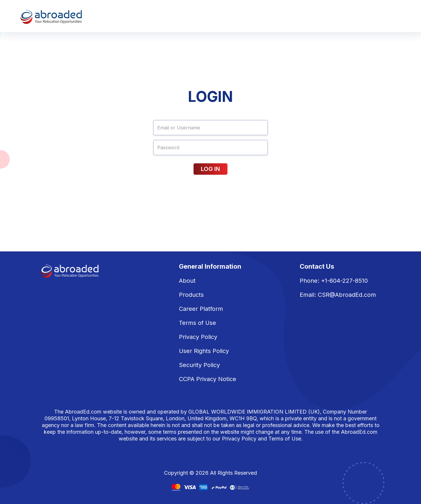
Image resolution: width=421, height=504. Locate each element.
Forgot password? (171, 183)
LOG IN (210, 169)
